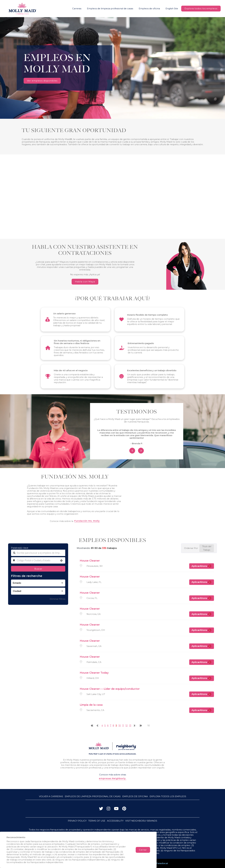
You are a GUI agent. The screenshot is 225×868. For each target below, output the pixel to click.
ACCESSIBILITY (115, 821)
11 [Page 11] (123, 725)
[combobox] (38, 560)
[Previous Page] (98, 726)
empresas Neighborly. (113, 778)
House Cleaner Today (94, 673)
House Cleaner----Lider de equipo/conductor (110, 689)
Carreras (77, 8)
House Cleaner (90, 561)
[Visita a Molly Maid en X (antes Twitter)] (101, 809)
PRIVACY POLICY (77, 821)
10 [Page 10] (120, 725)
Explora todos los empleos (201, 8)
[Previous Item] (132, 451)
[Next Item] (141, 451)
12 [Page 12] (126, 725)
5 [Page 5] (105, 725)
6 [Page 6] (108, 725)
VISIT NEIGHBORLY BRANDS (141, 821)
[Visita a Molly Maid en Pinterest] (124, 809)
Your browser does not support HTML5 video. (113, 68)
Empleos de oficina (149, 8)
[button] (61, 560)
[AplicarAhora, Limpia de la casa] (202, 710)
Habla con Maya (85, 282)
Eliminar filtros (57, 599)
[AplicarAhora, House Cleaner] (202, 566)
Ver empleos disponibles (42, 81)
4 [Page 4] (102, 725)
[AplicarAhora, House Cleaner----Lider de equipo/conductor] (202, 694)
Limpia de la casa (91, 705)
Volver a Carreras (51, 796)
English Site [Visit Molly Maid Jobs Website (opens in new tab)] (172, 8)
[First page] (92, 726)
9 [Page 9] (116, 725)
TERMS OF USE (97, 821)
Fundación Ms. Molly (87, 521)
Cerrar (143, 850)
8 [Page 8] (113, 725)
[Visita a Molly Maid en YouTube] (116, 809)
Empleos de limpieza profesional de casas (110, 8)
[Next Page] (135, 726)
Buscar (38, 569)
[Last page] (141, 726)
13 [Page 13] (130, 725)
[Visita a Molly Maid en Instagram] (109, 809)
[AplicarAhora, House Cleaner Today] (202, 678)
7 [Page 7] (111, 725)
